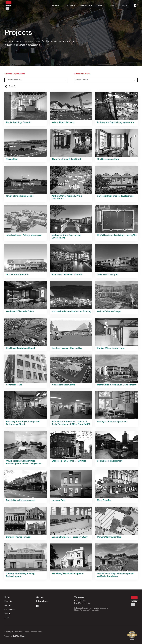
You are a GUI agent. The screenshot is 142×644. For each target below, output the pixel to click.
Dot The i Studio (19, 636)
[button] (71, 6)
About (100, 5)
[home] (8, 6)
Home (7, 597)
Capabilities (10, 610)
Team (112, 5)
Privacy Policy (42, 601)
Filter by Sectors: (82, 74)
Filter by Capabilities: (15, 74)
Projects (56, 5)
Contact (125, 5)
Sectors (8, 606)
